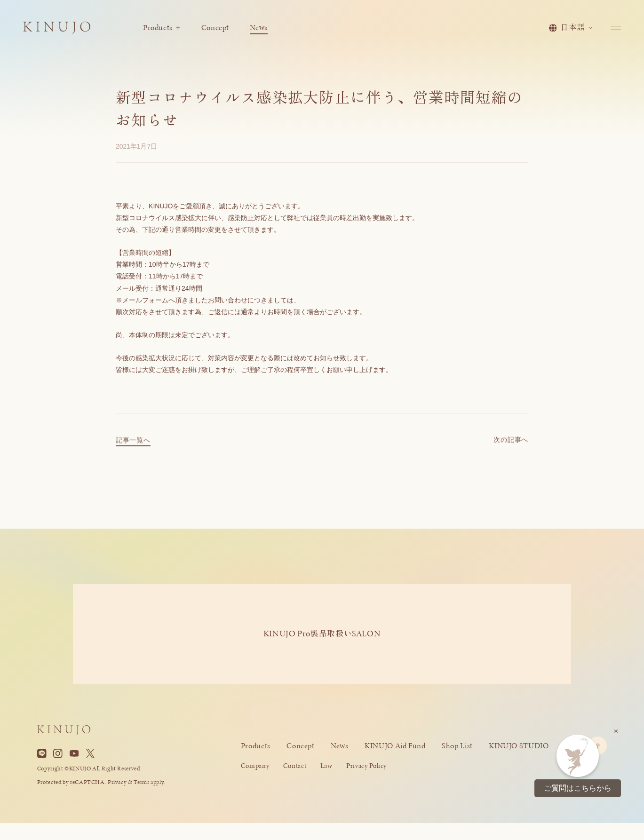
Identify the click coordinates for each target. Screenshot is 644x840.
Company (255, 766)
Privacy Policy (366, 766)
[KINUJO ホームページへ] (57, 29)
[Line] (42, 754)
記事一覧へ (133, 445)
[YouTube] (74, 754)
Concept (215, 28)
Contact (295, 766)
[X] (90, 754)
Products (162, 28)
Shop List (457, 746)
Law (326, 766)
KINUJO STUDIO (519, 746)
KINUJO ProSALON (322, 634)
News (259, 28)
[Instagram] (58, 754)
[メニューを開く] (616, 28)
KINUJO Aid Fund (395, 746)
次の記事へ (511, 445)
